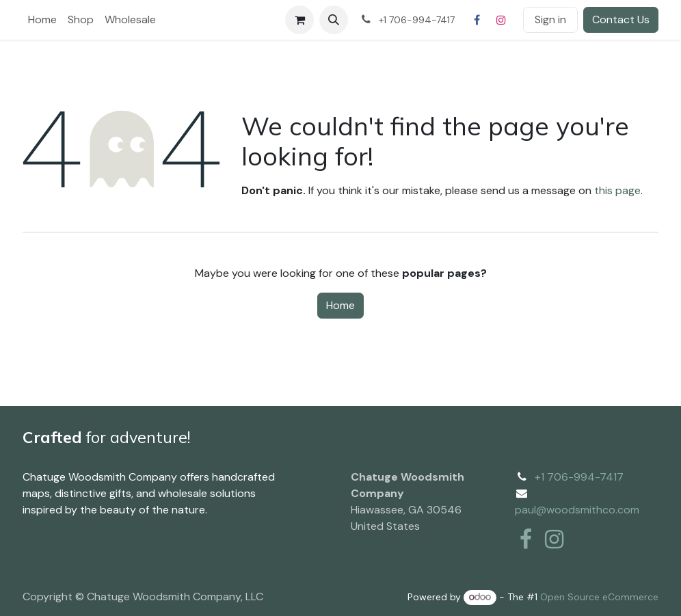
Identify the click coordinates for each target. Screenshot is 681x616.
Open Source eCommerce (599, 597)
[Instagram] (501, 20)
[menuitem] (42, 20)
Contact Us (621, 19)
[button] (334, 20)
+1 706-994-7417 (579, 477)
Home (340, 305)
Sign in (550, 19)
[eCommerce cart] (299, 20)
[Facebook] (477, 20)
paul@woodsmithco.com (577, 510)
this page (617, 190)
